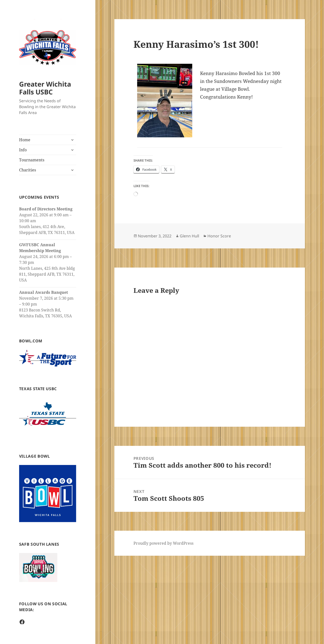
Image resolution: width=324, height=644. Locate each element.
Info (23, 150)
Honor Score (219, 236)
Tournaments (32, 160)
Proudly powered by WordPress (163, 543)
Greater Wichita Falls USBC (45, 88)
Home (25, 140)
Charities (28, 170)
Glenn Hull (189, 236)
